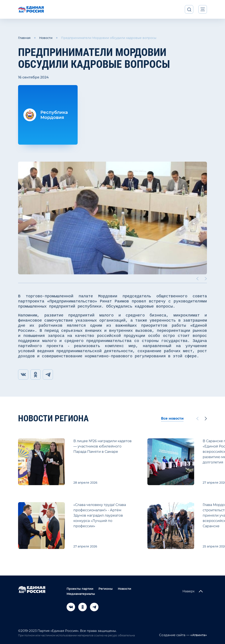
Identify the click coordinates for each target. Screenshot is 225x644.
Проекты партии (80, 589)
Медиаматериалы (81, 594)
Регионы (106, 589)
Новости (46, 38)
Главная (24, 38)
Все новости (172, 418)
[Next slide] (206, 279)
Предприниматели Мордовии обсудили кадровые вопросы (109, 38)
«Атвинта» (198, 635)
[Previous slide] (197, 279)
